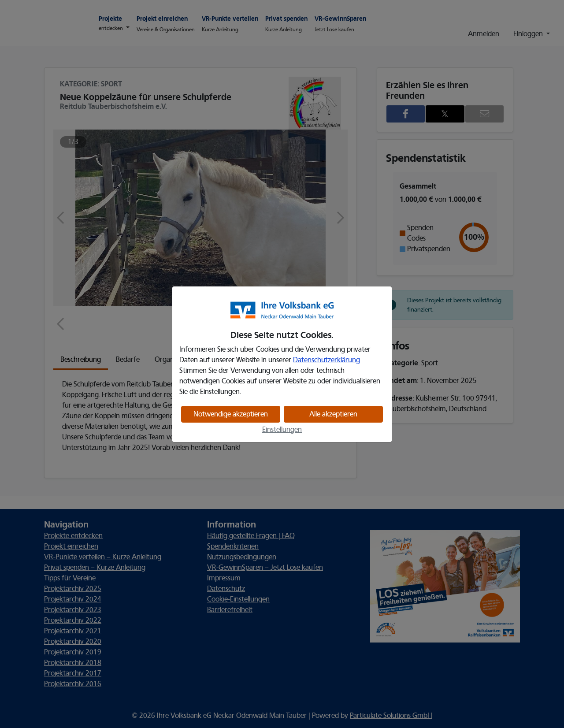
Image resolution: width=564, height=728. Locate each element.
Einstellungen (282, 430)
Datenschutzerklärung (327, 360)
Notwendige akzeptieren (231, 414)
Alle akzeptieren (333, 414)
